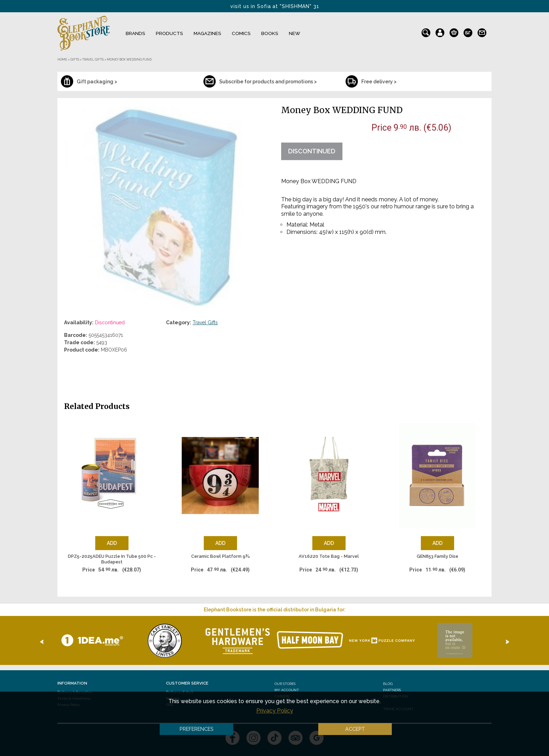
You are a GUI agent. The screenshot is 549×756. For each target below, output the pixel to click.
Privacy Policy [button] (275, 711)
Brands (135, 33)
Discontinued (312, 151)
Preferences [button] (197, 729)
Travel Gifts (205, 322)
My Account (287, 690)
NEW (294, 33)
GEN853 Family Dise (437, 556)
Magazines (207, 33)
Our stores (285, 684)
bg (468, 31)
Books (270, 33)
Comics (241, 33)
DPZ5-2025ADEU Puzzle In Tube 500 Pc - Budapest (112, 559)
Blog (388, 684)
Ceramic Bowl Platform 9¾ (220, 556)
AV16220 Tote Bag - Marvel (329, 556)
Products (169, 33)
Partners (392, 690)
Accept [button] (355, 729)
